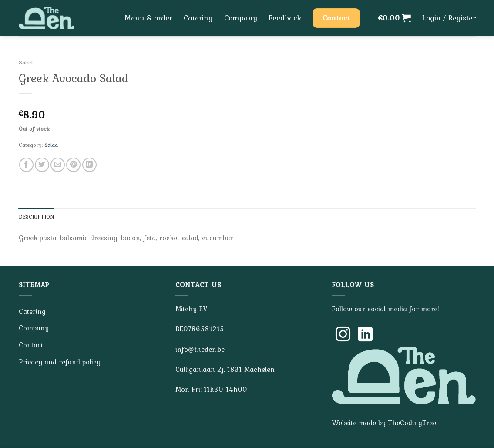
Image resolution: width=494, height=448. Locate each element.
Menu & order (148, 18)
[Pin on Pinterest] (73, 165)
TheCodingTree (412, 423)
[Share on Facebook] (26, 165)
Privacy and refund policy (60, 362)
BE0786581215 (200, 329)
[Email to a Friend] (58, 165)
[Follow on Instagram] (343, 335)
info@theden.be (200, 349)
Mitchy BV (191, 309)
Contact (31, 345)
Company (241, 18)
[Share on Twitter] (42, 165)
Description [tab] (37, 217)
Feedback (285, 18)
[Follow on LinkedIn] (365, 335)
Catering (198, 18)
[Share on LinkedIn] (89, 165)
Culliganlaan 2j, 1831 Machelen (225, 369)
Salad (26, 62)
